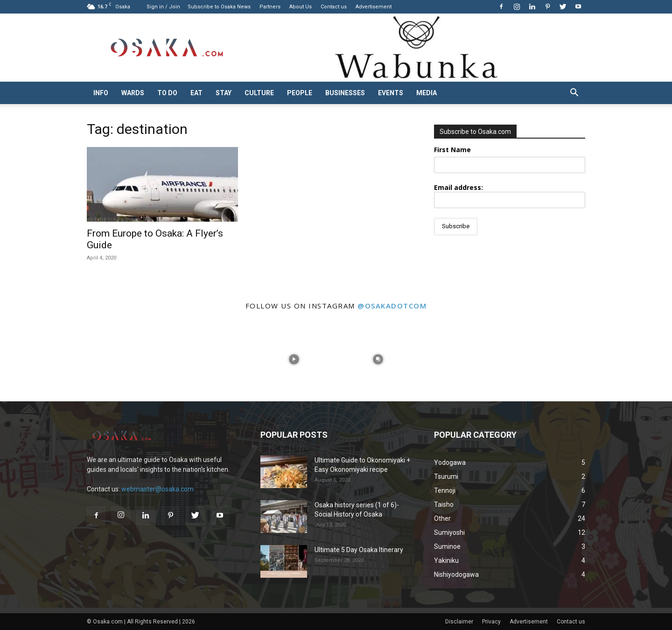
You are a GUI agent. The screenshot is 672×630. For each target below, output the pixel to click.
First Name (452, 150)
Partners (270, 7)
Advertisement (374, 7)
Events (391, 93)
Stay (224, 93)
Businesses (345, 93)
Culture (259, 93)
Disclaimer (459, 622)
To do (167, 93)
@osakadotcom (392, 306)
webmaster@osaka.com (157, 489)
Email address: (510, 196)
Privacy (491, 622)
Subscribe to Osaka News (219, 7)
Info (101, 93)
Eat (196, 93)
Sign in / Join (163, 7)
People (300, 93)
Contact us (334, 7)
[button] (574, 94)
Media (427, 93)
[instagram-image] (42, 359)
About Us (301, 7)
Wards (133, 93)
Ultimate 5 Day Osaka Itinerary (359, 550)
